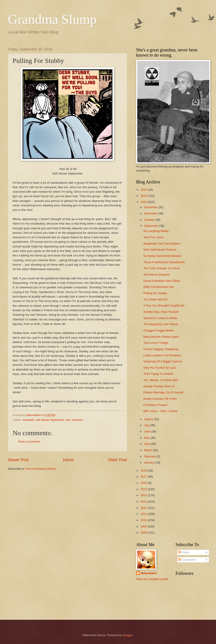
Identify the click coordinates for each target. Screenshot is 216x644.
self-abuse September (50, 420)
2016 (144, 483)
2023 (144, 190)
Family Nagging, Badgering (161, 349)
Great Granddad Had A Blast (162, 281)
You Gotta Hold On (155, 299)
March (148, 450)
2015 (144, 489)
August (149, 419)
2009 (144, 526)
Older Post (118, 460)
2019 (144, 202)
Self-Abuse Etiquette (156, 275)
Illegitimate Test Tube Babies (162, 244)
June (148, 431)
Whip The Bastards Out (158, 287)
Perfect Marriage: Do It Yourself (163, 392)
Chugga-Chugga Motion (159, 330)
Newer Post (18, 460)
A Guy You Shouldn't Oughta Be (164, 305)
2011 (144, 514)
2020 (144, 196)
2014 (144, 495)
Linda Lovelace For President (162, 355)
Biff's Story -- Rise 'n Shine (160, 411)
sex (68, 420)
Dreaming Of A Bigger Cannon (163, 361)
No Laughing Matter (156, 231)
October (150, 220)
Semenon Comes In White (160, 318)
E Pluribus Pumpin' (155, 405)
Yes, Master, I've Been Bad (161, 380)
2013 (144, 502)
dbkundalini (149, 573)
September (152, 226)
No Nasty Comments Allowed (162, 256)
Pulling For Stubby (155, 293)
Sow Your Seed (153, 237)
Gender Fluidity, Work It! (159, 386)
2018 (144, 471)
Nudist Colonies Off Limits (160, 399)
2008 (144, 533)
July (147, 425)
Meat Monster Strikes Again (161, 337)
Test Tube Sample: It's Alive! (161, 268)
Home (68, 460)
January (150, 462)
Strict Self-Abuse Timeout (160, 250)
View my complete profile (152, 579)
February (150, 456)
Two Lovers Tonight (156, 343)
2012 (144, 508)
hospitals (28, 420)
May (147, 438)
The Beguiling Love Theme (161, 324)
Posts (183, 552)
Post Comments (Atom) (41, 469)
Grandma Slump (52, 19)
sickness (77, 420)
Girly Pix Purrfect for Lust (159, 368)
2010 (144, 520)
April (147, 444)
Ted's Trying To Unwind (158, 374)
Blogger (128, 635)
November (151, 213)
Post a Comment (29, 442)
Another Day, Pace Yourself (161, 312)
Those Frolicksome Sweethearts (164, 262)
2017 (144, 477)
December (151, 207)
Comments (187, 560)
